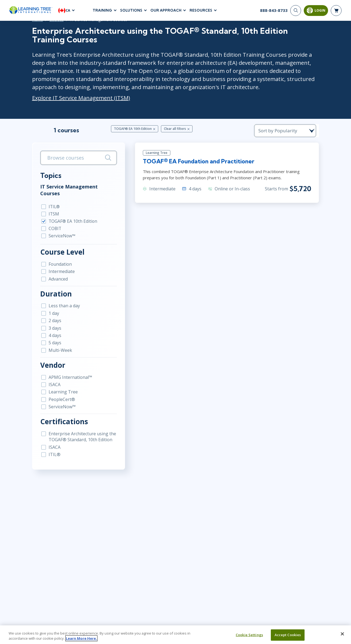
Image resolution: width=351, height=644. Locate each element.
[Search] (296, 11)
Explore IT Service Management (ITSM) (71, 98)
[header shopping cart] (336, 11)
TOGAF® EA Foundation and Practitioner (198, 163)
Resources (201, 11)
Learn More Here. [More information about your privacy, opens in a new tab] (81, 638)
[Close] (342, 634)
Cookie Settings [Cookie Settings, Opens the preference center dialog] (249, 635)
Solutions (131, 11)
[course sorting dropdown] (297, 131)
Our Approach (166, 11)
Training (102, 11)
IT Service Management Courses (69, 187)
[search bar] (72, 158)
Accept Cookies (288, 635)
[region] (175, 635)
